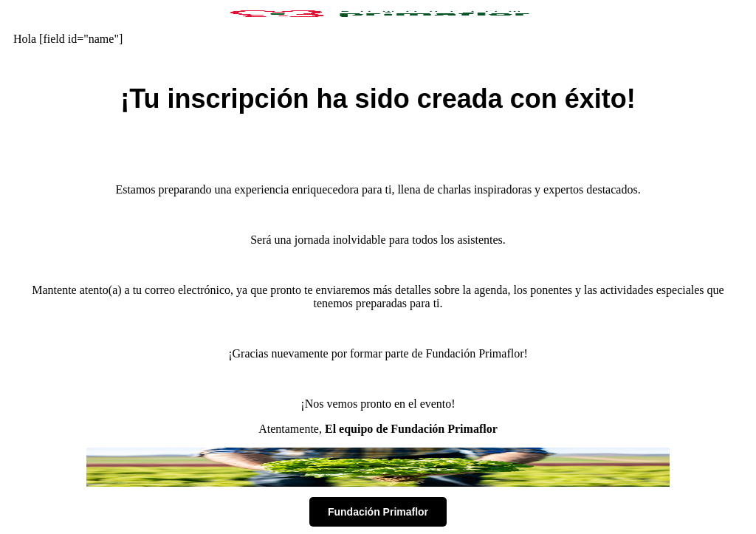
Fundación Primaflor (378, 512)
